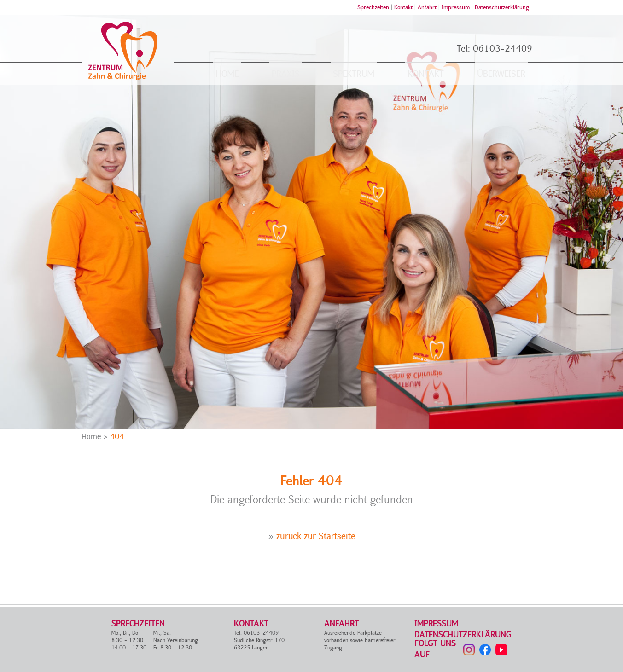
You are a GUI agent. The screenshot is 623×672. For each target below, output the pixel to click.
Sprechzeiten (373, 7)
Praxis (286, 74)
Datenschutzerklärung (502, 7)
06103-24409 (503, 49)
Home (227, 74)
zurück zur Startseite (316, 536)
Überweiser (501, 74)
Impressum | (458, 7)
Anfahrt (427, 7)
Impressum (436, 624)
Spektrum (354, 74)
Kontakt (403, 7)
